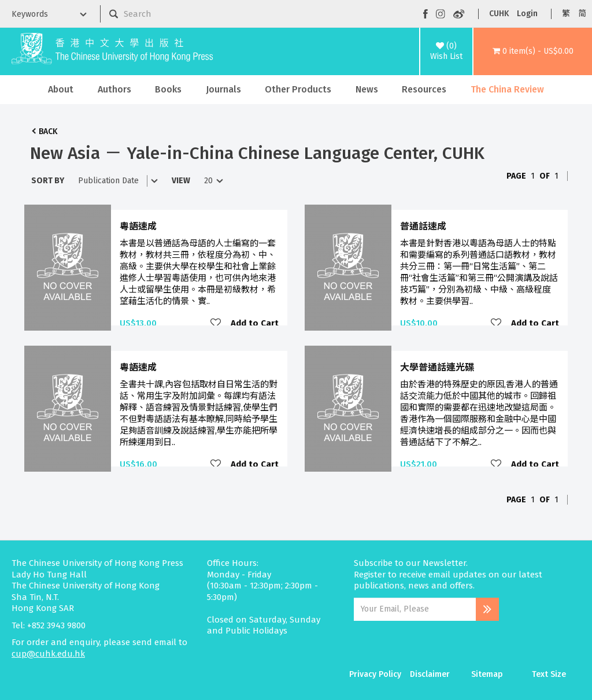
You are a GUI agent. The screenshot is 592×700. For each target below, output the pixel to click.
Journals (223, 89)
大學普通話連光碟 (437, 367)
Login (527, 14)
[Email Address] (415, 609)
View (181, 181)
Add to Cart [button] (255, 323)
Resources (424, 89)
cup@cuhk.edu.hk (48, 654)
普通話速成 (423, 226)
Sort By (48, 181)
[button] (533, 51)
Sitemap (487, 674)
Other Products (298, 89)
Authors (114, 89)
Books (168, 89)
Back (48, 132)
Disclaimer (430, 674)
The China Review (507, 89)
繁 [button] (566, 14)
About (61, 89)
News (367, 89)
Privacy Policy (375, 674)
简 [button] (582, 14)
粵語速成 (138, 226)
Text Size (549, 674)
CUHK (499, 14)
